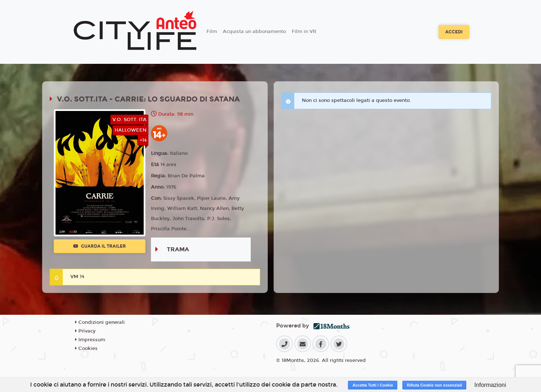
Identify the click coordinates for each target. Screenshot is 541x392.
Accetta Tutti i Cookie (373, 385)
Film (212, 32)
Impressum (90, 340)
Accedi (454, 32)
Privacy (85, 331)
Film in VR (304, 32)
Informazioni (490, 385)
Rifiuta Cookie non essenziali (434, 385)
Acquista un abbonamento (254, 32)
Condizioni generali (100, 322)
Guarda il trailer (100, 246)
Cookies (86, 348)
